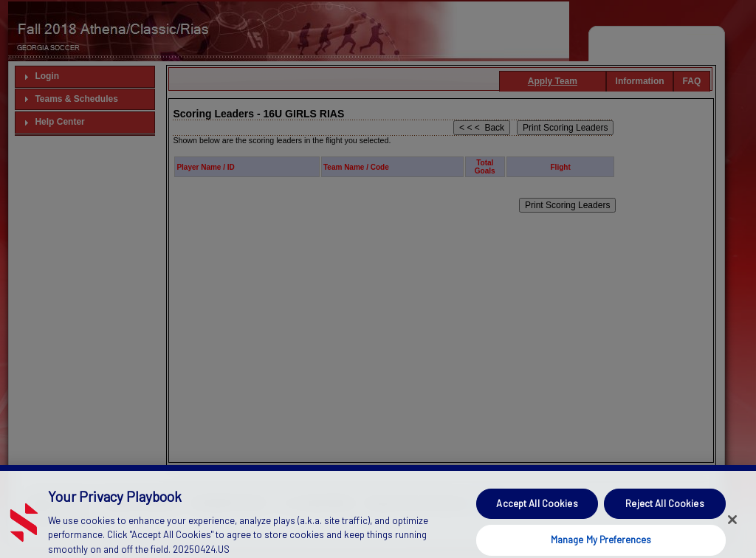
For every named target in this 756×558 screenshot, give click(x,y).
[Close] (732, 531)
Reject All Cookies (664, 514)
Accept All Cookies (537, 514)
